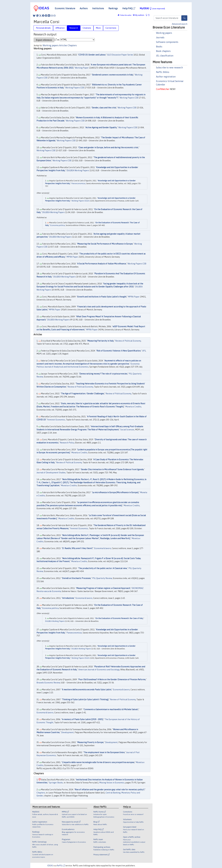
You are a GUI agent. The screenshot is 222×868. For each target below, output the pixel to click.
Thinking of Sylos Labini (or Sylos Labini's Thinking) (85, 700)
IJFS (144, 351)
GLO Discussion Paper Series (120, 55)
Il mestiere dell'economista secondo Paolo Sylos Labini (87, 690)
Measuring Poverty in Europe (90, 742)
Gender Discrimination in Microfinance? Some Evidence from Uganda (112, 469)
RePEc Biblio (163, 72)
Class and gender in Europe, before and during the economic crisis (108, 148)
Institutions (98, 8)
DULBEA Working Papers (78, 170)
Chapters (72, 45)
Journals (160, 37)
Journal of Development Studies (51, 473)
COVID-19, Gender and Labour (92, 55)
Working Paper (82, 68)
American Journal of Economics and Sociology (99, 670)
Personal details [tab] (43, 28)
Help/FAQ (129, 8)
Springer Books (56, 783)
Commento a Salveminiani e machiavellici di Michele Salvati (111, 709)
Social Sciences (127, 430)
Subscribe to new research (169, 68)
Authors (84, 8)
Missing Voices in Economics (112, 783)
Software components (167, 42)
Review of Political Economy (128, 341)
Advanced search (180, 24)
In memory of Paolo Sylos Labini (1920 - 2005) (82, 719)
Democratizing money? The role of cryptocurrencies (103, 374)
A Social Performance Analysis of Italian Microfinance (102, 264)
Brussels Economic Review (48, 683)
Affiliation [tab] (60, 28)
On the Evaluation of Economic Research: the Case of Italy (119, 618)
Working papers (164, 33)
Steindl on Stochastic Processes (76, 578)
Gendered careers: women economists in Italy (113, 75)
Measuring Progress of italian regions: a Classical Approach (103, 588)
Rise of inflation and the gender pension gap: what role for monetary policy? (110, 790)
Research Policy (67, 443)
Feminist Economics (56, 420)
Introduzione (68, 598)
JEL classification (165, 56)
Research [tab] (74, 28)
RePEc (61, 866)
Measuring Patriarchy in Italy (101, 341)
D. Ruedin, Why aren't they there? (77, 548)
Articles (63, 45)
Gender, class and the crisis (104, 108)
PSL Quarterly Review (102, 578)
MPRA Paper (72, 257)
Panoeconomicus (78, 183)
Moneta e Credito (133, 407)
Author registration (166, 77)
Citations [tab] (87, 28)
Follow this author (126, 15)
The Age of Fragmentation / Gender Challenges (83, 394)
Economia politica (58, 225)
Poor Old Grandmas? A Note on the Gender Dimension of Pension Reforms (112, 680)
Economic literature (65, 8)
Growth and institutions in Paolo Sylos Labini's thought (102, 297)
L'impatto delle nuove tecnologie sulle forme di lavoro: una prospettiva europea (98, 762)
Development (67, 732)
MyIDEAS (152, 8)
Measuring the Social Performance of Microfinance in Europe (105, 244)
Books (159, 47)
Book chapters (163, 51)
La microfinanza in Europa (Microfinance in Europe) (115, 492)
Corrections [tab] (111, 28)
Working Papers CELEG (81, 201)
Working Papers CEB (75, 88)
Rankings (113, 8)
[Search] (184, 18)
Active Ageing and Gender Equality (101, 128)
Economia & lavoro (103, 548)
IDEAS (50, 866)
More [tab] (98, 28)
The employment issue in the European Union (104, 752)
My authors (139, 15)
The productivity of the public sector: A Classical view (103, 568)
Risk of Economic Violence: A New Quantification (119, 351)
